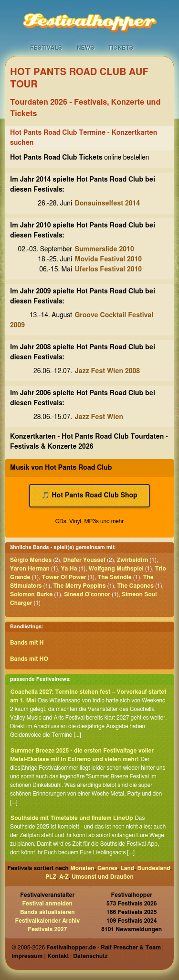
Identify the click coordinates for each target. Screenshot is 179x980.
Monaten (82, 868)
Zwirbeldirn (132, 560)
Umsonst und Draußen (103, 877)
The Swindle (114, 577)
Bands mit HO (29, 659)
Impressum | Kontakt (40, 956)
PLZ (51, 877)
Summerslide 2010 (105, 249)
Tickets (121, 48)
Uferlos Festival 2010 (109, 269)
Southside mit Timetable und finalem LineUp (72, 818)
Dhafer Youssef (84, 560)
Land (127, 868)
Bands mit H (27, 643)
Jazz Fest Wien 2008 (108, 371)
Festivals (46, 48)
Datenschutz (90, 956)
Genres (107, 868)
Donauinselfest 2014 (108, 204)
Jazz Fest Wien (99, 417)
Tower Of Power (64, 577)
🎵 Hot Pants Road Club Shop (89, 495)
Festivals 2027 (47, 929)
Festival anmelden (47, 904)
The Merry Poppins (80, 586)
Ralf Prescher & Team (131, 948)
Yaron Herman (30, 569)
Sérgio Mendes (31, 560)
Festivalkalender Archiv (47, 921)
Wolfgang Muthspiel (116, 569)
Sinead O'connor (87, 594)
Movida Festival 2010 (109, 259)
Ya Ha (69, 569)
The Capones (135, 586)
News (86, 48)
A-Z (64, 877)
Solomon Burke (31, 594)
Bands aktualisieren (47, 912)
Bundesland (154, 868)
